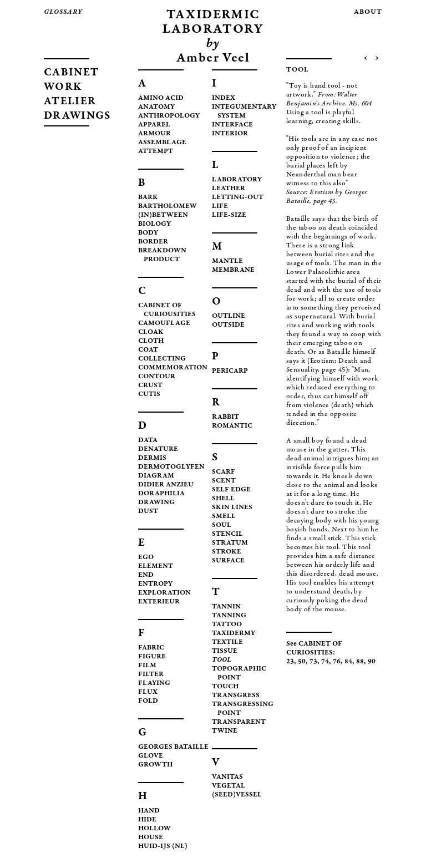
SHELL (223, 499)
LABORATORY (237, 180)
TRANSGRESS (236, 696)
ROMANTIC (232, 426)
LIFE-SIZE (229, 215)
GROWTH (155, 765)
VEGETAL (229, 786)
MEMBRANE (233, 270)
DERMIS (152, 458)
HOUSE (151, 838)
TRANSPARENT (239, 722)
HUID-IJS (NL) (163, 847)
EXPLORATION (164, 593)
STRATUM (230, 543)
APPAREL (154, 125)
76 (337, 662)
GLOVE (151, 756)
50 (302, 662)
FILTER (151, 675)
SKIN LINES (232, 508)
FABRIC (151, 648)
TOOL (222, 660)
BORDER (153, 242)
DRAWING (156, 503)
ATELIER (70, 102)
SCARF (224, 472)
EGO (146, 558)
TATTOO (227, 625)
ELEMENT (156, 567)
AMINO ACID (161, 98)
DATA (148, 441)
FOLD (148, 701)
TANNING (229, 616)
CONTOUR (157, 377)
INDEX (224, 98)
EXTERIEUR (159, 602)
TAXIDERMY (234, 634)
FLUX (148, 692)
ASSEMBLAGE (162, 143)
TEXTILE (227, 643)
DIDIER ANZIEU (166, 485)
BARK (148, 198)
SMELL (224, 517)
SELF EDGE (231, 490)
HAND (149, 811)
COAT (148, 350)
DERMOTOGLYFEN (171, 467)
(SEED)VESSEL (237, 795)
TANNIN (226, 607)
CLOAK (151, 333)
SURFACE (228, 561)
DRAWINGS (77, 116)
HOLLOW (154, 829)
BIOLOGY (154, 224)
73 (313, 662)
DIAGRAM (156, 476)
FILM (147, 666)
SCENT (224, 481)
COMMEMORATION (173, 368)
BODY (148, 233)
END (146, 575)
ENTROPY (155, 584)
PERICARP (230, 371)
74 (325, 662)
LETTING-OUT (238, 198)
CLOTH (151, 341)
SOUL (222, 526)
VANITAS (227, 777)
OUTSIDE (228, 325)
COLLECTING (162, 359)
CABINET (71, 73)
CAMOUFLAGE (164, 324)
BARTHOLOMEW (168, 207)
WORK (63, 87)
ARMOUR (154, 134)
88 (360, 662)
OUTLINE (229, 316)
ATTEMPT (156, 152)
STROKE (227, 552)
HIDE (147, 820)
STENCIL (227, 534)
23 (290, 662)
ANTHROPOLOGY (169, 116)
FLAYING (154, 684)
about (368, 12)
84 (348, 662)
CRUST (150, 386)
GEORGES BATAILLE (173, 747)
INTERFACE (232, 125)
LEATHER (229, 189)
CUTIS (149, 395)
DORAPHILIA (161, 494)
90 (372, 662)
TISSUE (225, 651)
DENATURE (158, 450)
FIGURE (152, 657)
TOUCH (225, 687)
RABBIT (225, 417)
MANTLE (227, 262)
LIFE (220, 207)
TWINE (225, 731)
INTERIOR (230, 134)
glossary (63, 12)
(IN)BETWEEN (163, 215)
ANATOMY (156, 107)
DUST (148, 512)
